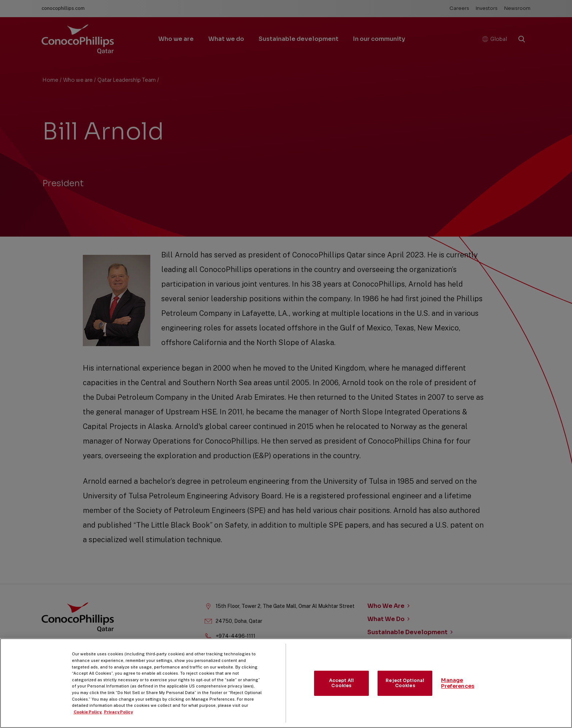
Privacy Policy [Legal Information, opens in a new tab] (118, 721)
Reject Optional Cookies (405, 692)
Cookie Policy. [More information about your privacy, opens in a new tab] (88, 721)
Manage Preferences (458, 692)
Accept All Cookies (341, 692)
